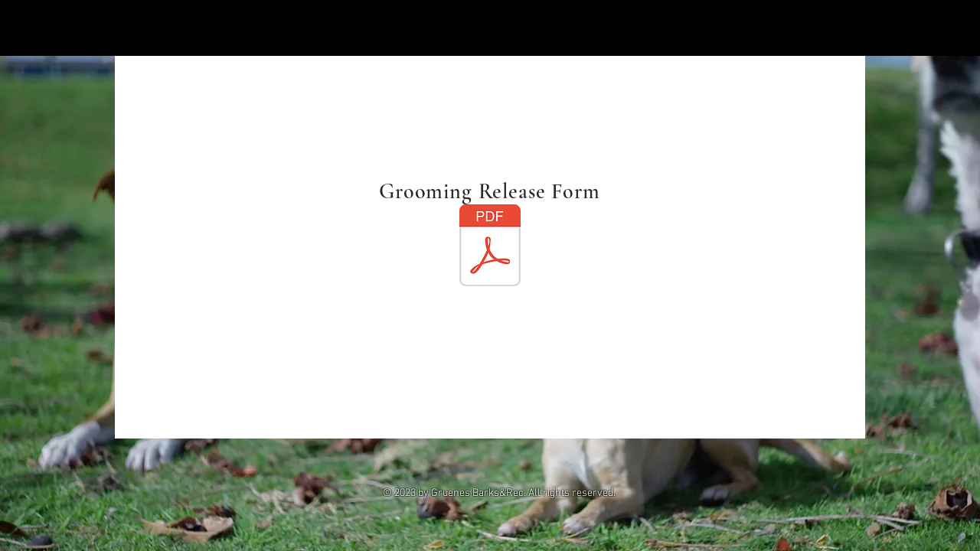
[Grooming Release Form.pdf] (490, 247)
